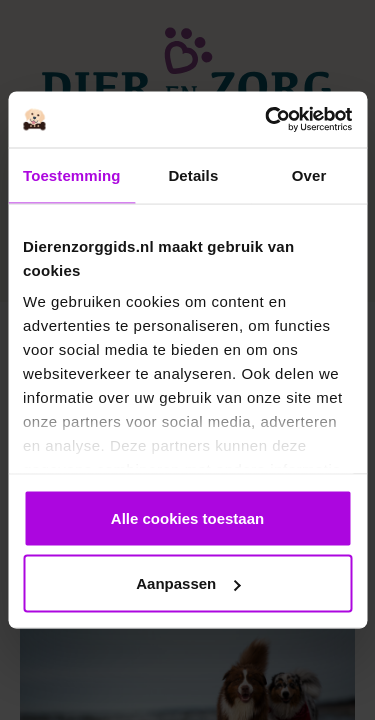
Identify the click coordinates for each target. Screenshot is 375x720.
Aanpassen (188, 583)
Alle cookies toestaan (187, 517)
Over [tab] (309, 174)
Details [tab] (193, 174)
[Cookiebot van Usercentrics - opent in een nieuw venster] (267, 120)
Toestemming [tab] (72, 174)
